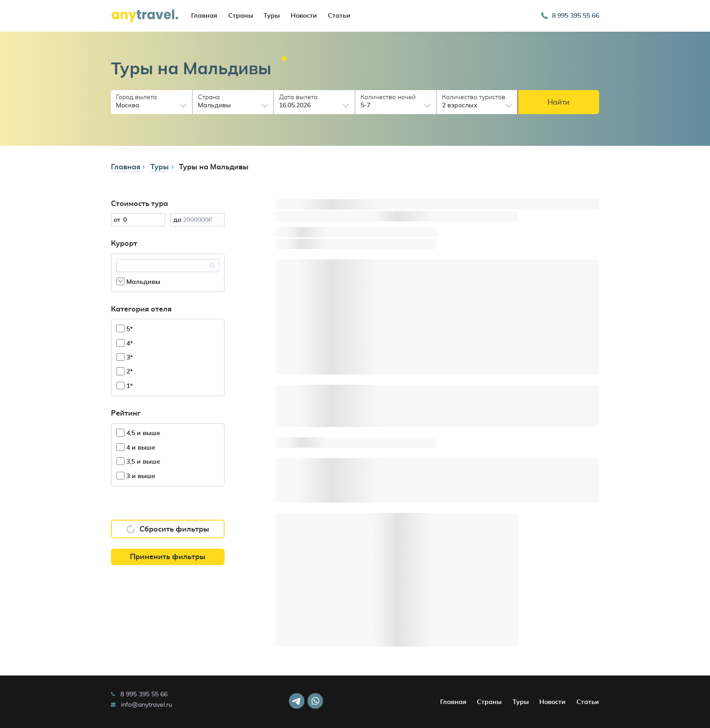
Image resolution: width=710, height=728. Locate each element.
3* (125, 357)
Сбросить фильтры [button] (168, 529)
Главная (204, 16)
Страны (241, 16)
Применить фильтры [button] (168, 557)
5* (125, 328)
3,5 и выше (138, 461)
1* (125, 386)
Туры (272, 16)
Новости (304, 16)
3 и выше (136, 476)
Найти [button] (559, 102)
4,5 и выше (138, 433)
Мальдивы (138, 281)
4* (125, 343)
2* (125, 371)
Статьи (339, 16)
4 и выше (136, 447)
